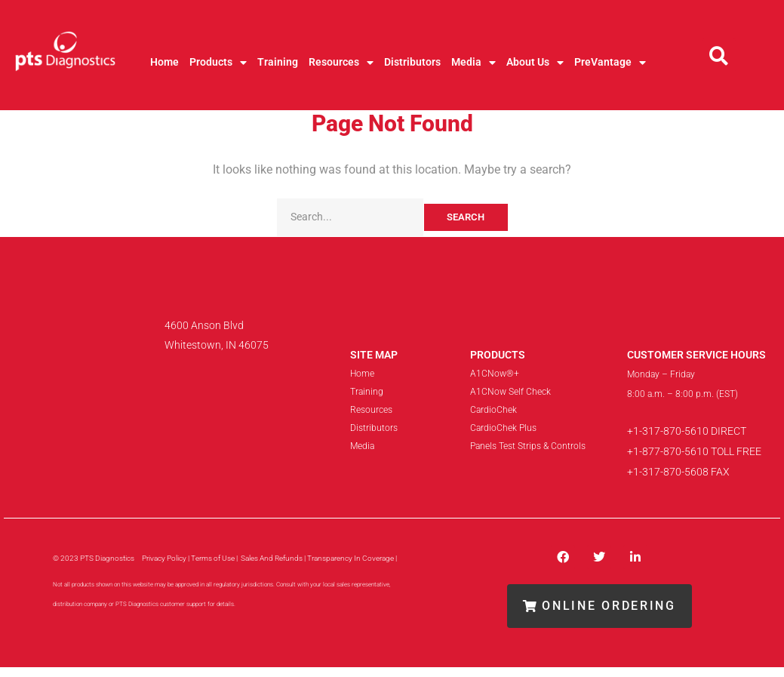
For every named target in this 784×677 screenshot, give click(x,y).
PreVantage (610, 63)
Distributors (412, 62)
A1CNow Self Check (510, 392)
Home (164, 62)
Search (466, 217)
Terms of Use (213, 558)
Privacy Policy (164, 558)
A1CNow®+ (495, 374)
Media (473, 63)
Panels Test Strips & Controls (528, 446)
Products (218, 63)
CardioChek (493, 410)
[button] (719, 55)
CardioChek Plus (503, 428)
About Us (535, 63)
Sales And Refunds (272, 558)
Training (278, 62)
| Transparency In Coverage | (351, 558)
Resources (341, 63)
